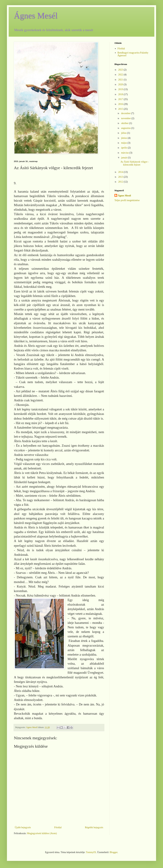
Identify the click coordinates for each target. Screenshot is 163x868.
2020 (121, 84)
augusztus (126, 128)
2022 (121, 75)
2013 (121, 177)
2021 (121, 80)
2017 (121, 99)
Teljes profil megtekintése (127, 200)
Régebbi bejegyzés (94, 827)
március (125, 153)
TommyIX (91, 852)
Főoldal (58, 827)
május (124, 143)
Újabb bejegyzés (23, 827)
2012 (121, 182)
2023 (121, 70)
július (124, 133)
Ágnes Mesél (36, 16)
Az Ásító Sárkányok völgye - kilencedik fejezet (135, 163)
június (124, 138)
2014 (121, 172)
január (124, 158)
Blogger (114, 852)
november (126, 118)
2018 (121, 94)
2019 (121, 89)
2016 (121, 104)
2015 (121, 109)
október (125, 123)
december (126, 113)
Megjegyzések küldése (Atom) (42, 833)
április (124, 148)
